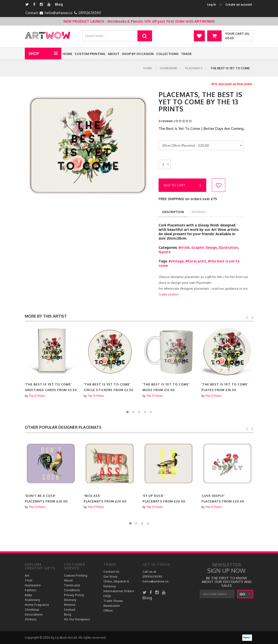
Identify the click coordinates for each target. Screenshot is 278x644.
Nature (165, 252)
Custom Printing (90, 54)
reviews (198, 212)
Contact (70, 610)
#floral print (196, 261)
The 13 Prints (37, 396)
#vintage (176, 261)
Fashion (31, 590)
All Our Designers (77, 619)
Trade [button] (186, 54)
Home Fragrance (37, 605)
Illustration (228, 247)
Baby (28, 595)
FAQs (107, 596)
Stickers (31, 619)
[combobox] (201, 145)
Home (67, 54)
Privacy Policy (74, 595)
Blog (59, 4)
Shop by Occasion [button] (138, 54)
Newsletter (112, 606)
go (245, 594)
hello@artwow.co (59, 13)
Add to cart (182, 186)
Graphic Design (204, 247)
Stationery (33, 600)
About (114, 54)
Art (27, 576)
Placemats (194, 68)
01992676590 (90, 13)
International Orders (119, 591)
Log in (212, 4)
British (184, 247)
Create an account (239, 4)
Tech (29, 580)
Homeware (169, 68)
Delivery (70, 600)
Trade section (169, 294)
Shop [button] (34, 54)
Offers (108, 611)
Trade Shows (113, 601)
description (173, 212)
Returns (70, 605)
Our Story (110, 577)
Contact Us (111, 572)
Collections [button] (167, 54)
